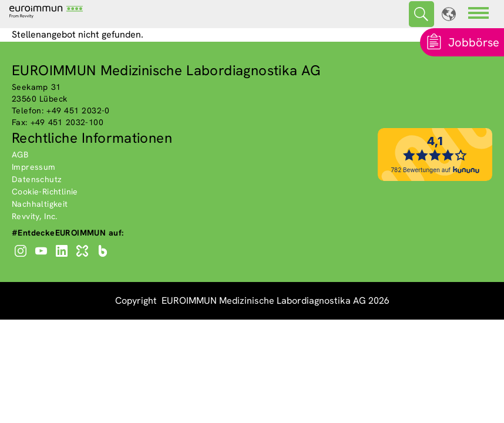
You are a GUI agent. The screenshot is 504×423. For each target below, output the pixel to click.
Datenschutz (37, 179)
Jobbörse (474, 42)
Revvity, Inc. (35, 216)
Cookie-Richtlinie (45, 192)
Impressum (34, 167)
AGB (20, 155)
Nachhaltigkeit (40, 204)
